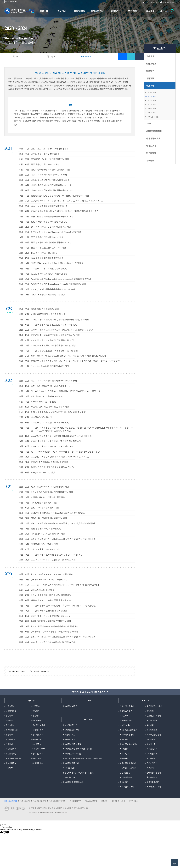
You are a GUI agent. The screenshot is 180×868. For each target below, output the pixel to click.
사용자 (162, 12)
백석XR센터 (124, 754)
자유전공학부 (38, 763)
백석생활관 (151, 739)
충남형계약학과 (153, 777)
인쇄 (140, 56)
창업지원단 (124, 782)
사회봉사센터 (125, 758)
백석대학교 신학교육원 (72, 744)
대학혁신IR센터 (126, 720)
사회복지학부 (11, 711)
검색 (173, 12)
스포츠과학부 (11, 754)
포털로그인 (154, 3)
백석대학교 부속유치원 (72, 754)
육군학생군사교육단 (128, 768)
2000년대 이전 (153, 117)
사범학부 (9, 720)
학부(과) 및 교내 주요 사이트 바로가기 (89, 692)
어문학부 (36, 706)
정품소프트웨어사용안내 (58, 801)
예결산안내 (104, 801)
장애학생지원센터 (154, 773)
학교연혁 (150, 86)
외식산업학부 (11, 763)
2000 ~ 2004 (152, 113)
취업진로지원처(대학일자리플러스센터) (78, 773)
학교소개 (44, 11)
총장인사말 (151, 64)
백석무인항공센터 (154, 735)
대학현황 (150, 78)
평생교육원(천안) (153, 782)
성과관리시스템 (69, 777)
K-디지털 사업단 (69, 768)
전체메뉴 (168, 12)
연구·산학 (133, 11)
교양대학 (150, 711)
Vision (148, 124)
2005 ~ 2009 (152, 109)
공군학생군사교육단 (155, 706)
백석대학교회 (152, 730)
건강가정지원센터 (127, 706)
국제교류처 (124, 716)
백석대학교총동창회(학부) (73, 782)
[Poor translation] (6, 832)
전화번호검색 (25, 801)
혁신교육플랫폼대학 (14, 758)
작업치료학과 (11, 749)
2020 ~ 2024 (152, 97)
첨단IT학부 (37, 758)
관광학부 (36, 716)
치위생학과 (37, 744)
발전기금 (150, 725)
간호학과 (9, 744)
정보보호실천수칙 (91, 801)
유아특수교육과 (39, 725)
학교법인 (150, 161)
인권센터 (150, 768)
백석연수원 (151, 744)
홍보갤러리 (151, 153)
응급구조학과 (38, 739)
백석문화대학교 (69, 735)
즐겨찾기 (122, 56)
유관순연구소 (152, 763)
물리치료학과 (38, 735)
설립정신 (150, 56)
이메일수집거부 (75, 801)
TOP (174, 864)
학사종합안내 (97, 11)
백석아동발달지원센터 (129, 744)
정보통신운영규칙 (39, 801)
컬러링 (114, 801)
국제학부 (9, 768)
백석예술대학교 (69, 739)
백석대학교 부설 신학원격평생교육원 (77, 749)
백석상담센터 (125, 739)
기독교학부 (10, 706)
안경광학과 (10, 739)
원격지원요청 (133, 801)
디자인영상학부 (39, 749)
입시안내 (62, 11)
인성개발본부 (125, 773)
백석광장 (150, 11)
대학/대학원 (79, 11)
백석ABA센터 (152, 749)
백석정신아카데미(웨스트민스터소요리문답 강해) (82, 758)
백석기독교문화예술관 (129, 730)
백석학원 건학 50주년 (71, 725)
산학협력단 (151, 758)
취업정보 (115, 11)
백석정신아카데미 (154, 131)
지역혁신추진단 (126, 777)
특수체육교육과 (12, 730)
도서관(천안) (152, 720)
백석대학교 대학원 (70, 706)
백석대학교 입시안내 (71, 730)
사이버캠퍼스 (152, 754)
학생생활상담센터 (127, 787)
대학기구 (150, 71)
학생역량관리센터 (154, 787)
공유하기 (131, 56)
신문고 (123, 801)
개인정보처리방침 (11, 801)
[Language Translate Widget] (11, 2)
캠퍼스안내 (151, 146)
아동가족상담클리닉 (128, 763)
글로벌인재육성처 (154, 716)
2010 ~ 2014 (152, 105)
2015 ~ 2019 (152, 101)
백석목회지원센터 (127, 735)
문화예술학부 (38, 754)
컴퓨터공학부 (38, 730)
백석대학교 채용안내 (71, 763)
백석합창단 (124, 749)
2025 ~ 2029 (152, 93)
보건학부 (9, 735)
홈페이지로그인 (169, 3)
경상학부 (9, 716)
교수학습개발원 (126, 711)
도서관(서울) (125, 725)
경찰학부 (36, 711)
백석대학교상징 (153, 138)
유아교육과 (37, 720)
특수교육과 (10, 725)
